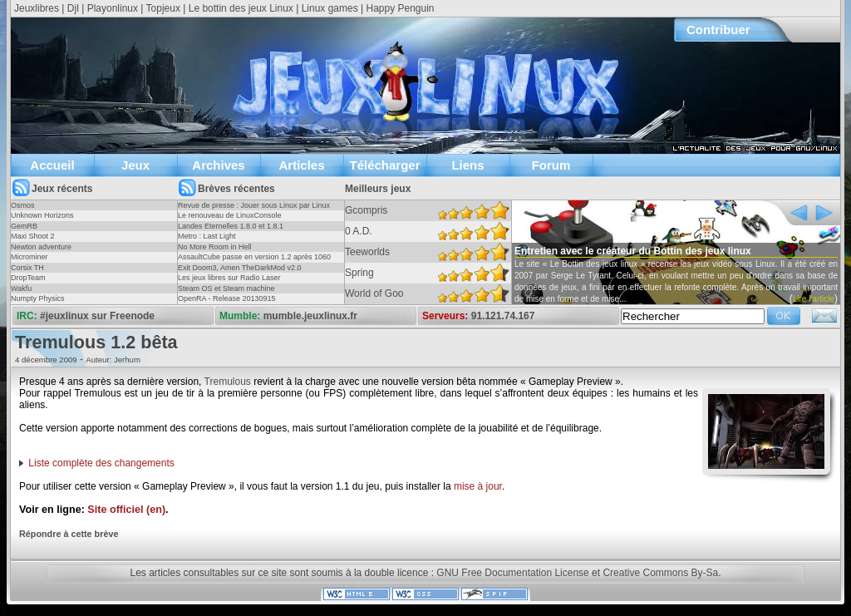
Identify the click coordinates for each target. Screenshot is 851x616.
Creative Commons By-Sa (660, 573)
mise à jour (478, 486)
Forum (551, 165)
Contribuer (718, 30)
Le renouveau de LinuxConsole (230, 215)
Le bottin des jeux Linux (241, 8)
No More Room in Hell (215, 247)
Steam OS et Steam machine (226, 288)
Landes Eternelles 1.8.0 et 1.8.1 (231, 226)
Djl (73, 8)
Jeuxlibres (37, 8)
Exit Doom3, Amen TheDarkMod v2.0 (239, 268)
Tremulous (228, 382)
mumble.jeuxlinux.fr (310, 316)
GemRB (24, 226)
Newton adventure (41, 247)
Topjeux (163, 8)
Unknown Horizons (42, 215)
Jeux (135, 165)
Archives (218, 165)
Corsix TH (27, 268)
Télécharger (384, 165)
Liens (467, 165)
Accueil (52, 165)
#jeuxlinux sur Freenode (97, 316)
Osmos (23, 205)
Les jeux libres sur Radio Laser (229, 278)
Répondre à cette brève (69, 534)
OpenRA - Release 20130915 (227, 298)
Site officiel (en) (126, 510)
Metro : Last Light (207, 236)
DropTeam (28, 278)
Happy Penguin (400, 8)
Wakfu (21, 288)
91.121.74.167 (503, 316)
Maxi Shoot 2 (33, 236)
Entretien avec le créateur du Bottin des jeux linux (633, 251)
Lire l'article (814, 299)
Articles (301, 165)
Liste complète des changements (101, 463)
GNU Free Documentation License (512, 573)
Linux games (330, 8)
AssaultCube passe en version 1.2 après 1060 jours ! (254, 262)
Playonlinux (113, 8)
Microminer (30, 257)
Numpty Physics (38, 298)
